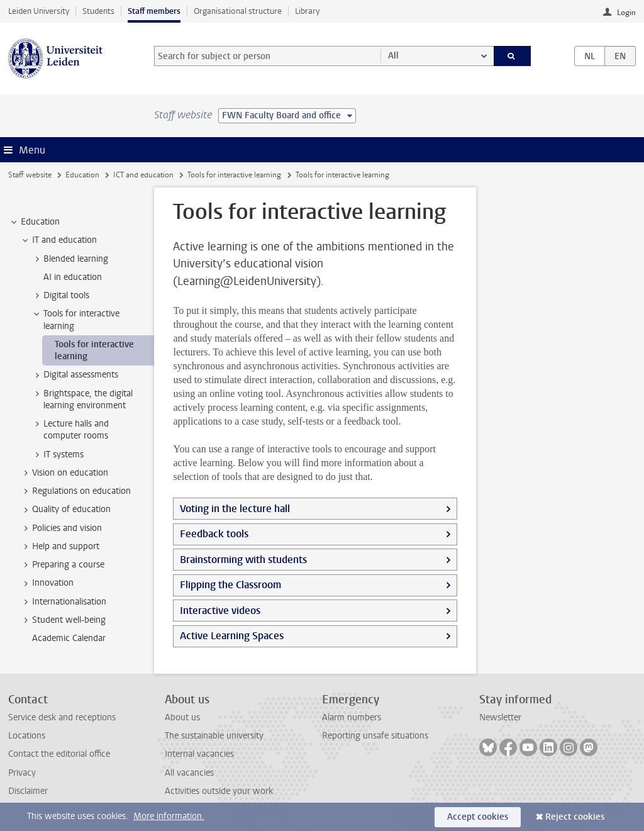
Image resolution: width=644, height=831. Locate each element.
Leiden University (39, 11)
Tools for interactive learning (234, 175)
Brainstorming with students (243, 560)
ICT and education (143, 175)
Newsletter (500, 717)
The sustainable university (214, 736)
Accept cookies (478, 817)
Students (98, 11)
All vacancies (189, 773)
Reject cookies (575, 817)
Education (82, 175)
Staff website (30, 175)
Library (307, 11)
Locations (27, 736)
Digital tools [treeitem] (60, 296)
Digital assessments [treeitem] (75, 375)
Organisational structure (238, 11)
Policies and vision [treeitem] (61, 528)
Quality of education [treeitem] (65, 510)
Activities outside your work (219, 791)
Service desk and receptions (62, 717)
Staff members (154, 11)
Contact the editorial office (59, 754)
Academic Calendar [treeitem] (69, 638)
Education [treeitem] (34, 222)
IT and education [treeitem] (58, 240)
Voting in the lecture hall (235, 509)
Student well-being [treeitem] (63, 620)
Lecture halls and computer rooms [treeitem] (70, 430)
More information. (169, 816)
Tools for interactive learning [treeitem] (75, 320)
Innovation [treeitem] (47, 583)
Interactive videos (220, 611)
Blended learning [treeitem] (70, 259)
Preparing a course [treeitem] (62, 565)
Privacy (22, 773)
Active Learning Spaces (232, 636)
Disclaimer (28, 791)
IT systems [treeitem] (58, 455)
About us (182, 717)
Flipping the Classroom (230, 585)
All (393, 56)
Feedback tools (214, 534)
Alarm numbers (352, 717)
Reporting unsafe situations (375, 736)
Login (626, 13)
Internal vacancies (199, 754)
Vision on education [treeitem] (64, 473)
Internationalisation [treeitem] (63, 602)
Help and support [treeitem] (60, 547)
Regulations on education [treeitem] (75, 491)
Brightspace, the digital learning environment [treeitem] (82, 399)
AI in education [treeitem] (73, 277)
